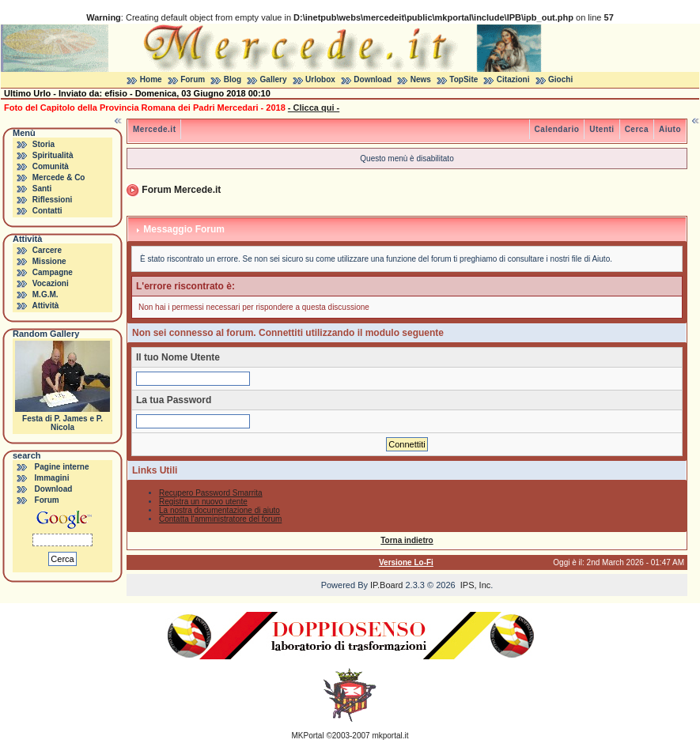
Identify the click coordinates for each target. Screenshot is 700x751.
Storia (44, 144)
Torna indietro (407, 540)
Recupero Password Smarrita (211, 493)
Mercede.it (154, 129)
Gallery (274, 79)
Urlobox (320, 79)
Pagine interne (62, 467)
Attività (45, 306)
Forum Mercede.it (181, 190)
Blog (233, 79)
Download (373, 79)
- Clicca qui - (314, 108)
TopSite (464, 79)
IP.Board (386, 585)
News (421, 79)
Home (151, 79)
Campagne (53, 272)
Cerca (637, 129)
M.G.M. (45, 294)
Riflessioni (53, 200)
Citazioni (513, 79)
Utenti (602, 129)
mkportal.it (390, 736)
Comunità (51, 166)
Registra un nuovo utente (203, 502)
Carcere (47, 250)
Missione (49, 261)
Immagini (52, 478)
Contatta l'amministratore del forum (220, 519)
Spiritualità (53, 155)
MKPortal (308, 736)
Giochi (560, 79)
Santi (42, 189)
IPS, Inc (476, 585)
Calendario (557, 129)
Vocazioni (51, 283)
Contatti (47, 211)
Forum (193, 79)
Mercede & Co (59, 177)
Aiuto (670, 129)
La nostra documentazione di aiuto (219, 510)
